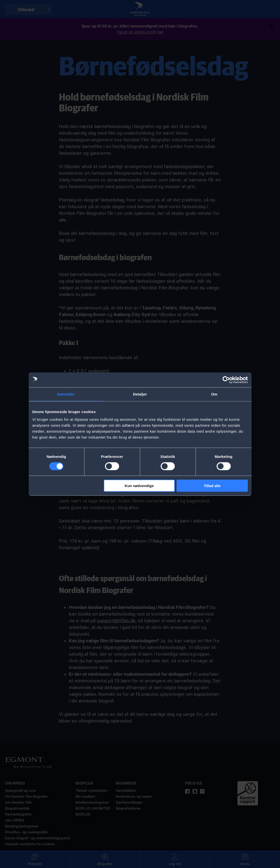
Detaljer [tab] (140, 394)
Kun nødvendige (139, 486)
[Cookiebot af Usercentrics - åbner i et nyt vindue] (226, 380)
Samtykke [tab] (66, 394)
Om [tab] (214, 394)
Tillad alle (212, 486)
